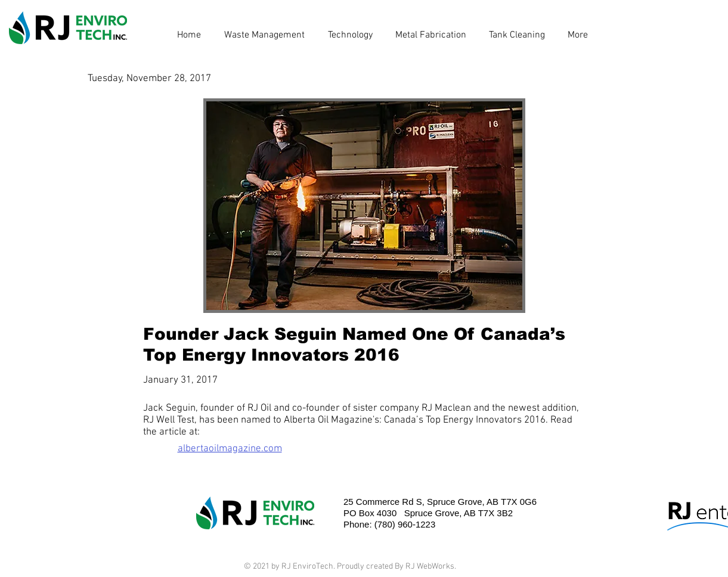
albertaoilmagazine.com (230, 449)
